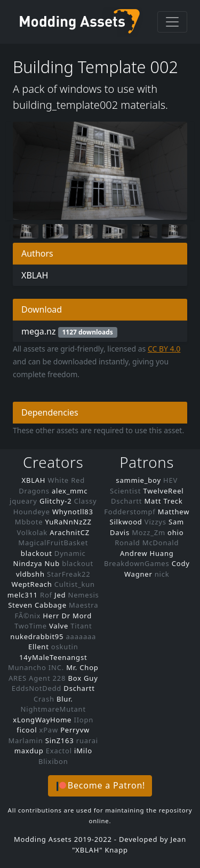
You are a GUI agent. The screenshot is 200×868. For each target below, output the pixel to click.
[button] (100, 786)
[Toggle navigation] (172, 22)
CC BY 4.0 (164, 349)
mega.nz (69, 332)
